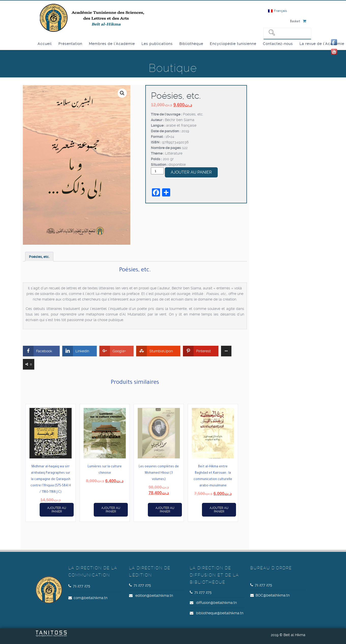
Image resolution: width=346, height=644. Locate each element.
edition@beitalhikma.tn (154, 596)
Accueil (45, 44)
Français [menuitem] (280, 11)
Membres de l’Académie (112, 44)
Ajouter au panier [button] (57, 510)
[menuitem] (277, 11)
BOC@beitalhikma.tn (273, 595)
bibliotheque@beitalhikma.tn (220, 613)
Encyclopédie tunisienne (233, 44)
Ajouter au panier (191, 172)
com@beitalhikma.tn (91, 598)
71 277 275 (82, 586)
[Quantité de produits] (157, 171)
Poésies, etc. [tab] (39, 257)
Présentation (70, 44)
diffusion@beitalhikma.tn (216, 603)
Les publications (157, 44)
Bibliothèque (191, 44)
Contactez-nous (278, 44)
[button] (122, 93)
